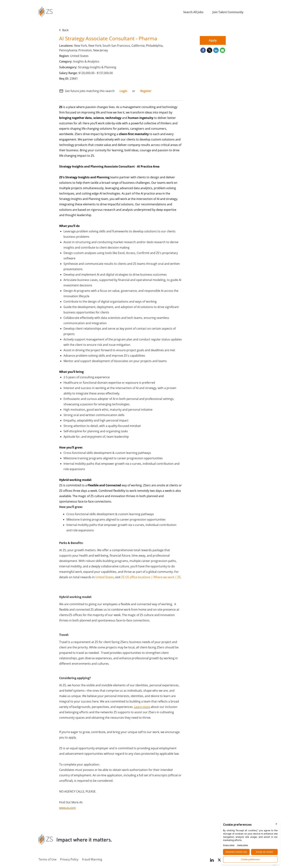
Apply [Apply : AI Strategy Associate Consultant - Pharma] (213, 40)
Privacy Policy (69, 859)
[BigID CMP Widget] (250, 843)
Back (64, 30)
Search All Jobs (193, 12)
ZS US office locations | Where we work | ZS (151, 577)
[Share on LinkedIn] (216, 50)
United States (104, 577)
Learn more (142, 707)
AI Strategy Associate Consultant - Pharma (108, 38)
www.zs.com (67, 808)
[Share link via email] (222, 50)
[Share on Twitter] (210, 50)
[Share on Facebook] (203, 50)
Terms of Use (47, 859)
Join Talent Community (228, 12)
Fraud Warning (92, 859)
